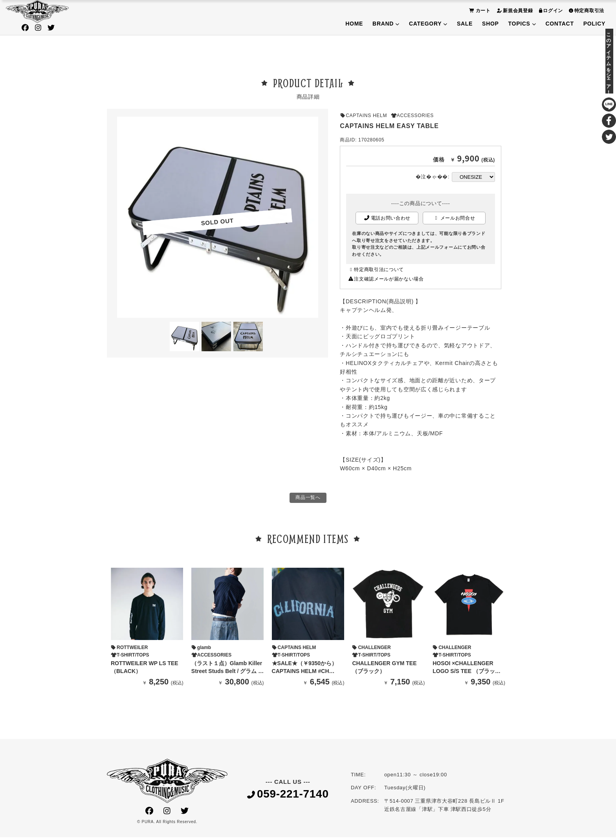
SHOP (490, 24)
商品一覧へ (308, 499)
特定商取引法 (586, 10)
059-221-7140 (288, 797)
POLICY (594, 24)
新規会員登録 (514, 10)
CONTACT (559, 24)
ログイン (550, 10)
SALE (465, 24)
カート (479, 10)
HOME (354, 24)
